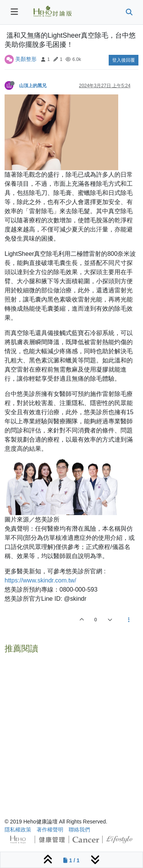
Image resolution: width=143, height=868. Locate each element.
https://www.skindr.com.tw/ (40, 580)
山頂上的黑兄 (33, 86)
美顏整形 (26, 59)
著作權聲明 (50, 830)
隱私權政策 (18, 830)
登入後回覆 (124, 60)
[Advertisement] (71, 728)
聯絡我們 (79, 830)
